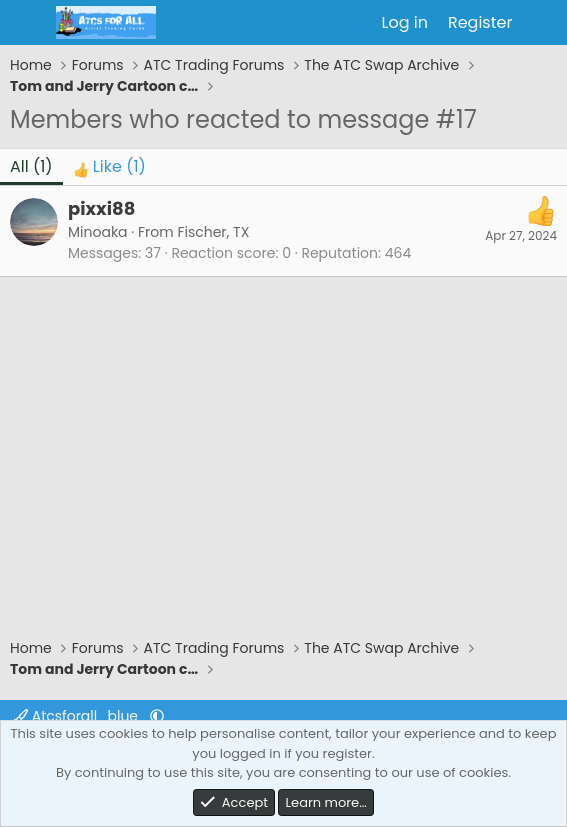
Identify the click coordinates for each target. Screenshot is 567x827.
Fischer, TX (213, 232)
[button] (157, 716)
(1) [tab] (31, 166)
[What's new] (542, 23)
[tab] (109, 167)
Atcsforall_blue (78, 716)
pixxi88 (101, 208)
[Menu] (27, 23)
